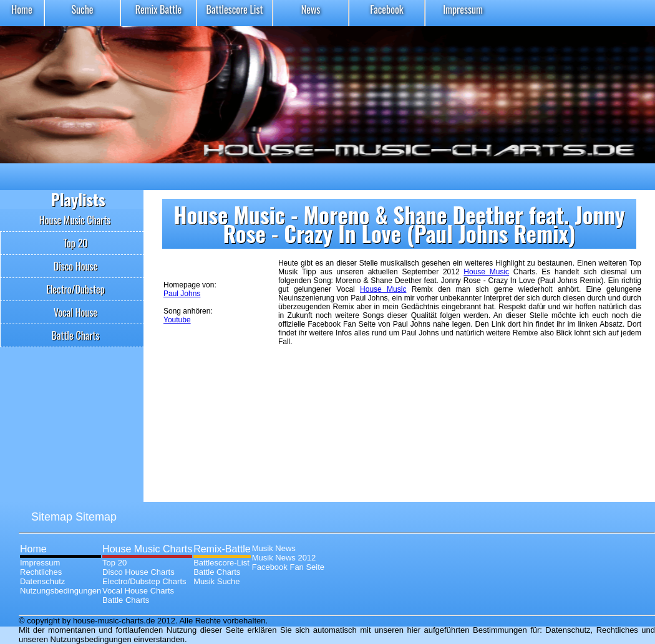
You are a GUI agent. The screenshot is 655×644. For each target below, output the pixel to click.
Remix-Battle (222, 549)
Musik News (274, 548)
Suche (82, 9)
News (311, 9)
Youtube (177, 320)
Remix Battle (159, 9)
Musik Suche (216, 581)
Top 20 (75, 243)
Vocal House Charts (138, 591)
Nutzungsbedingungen (61, 591)
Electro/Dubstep (75, 289)
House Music (486, 272)
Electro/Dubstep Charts (144, 581)
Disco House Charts (138, 572)
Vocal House (75, 312)
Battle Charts (76, 335)
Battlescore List (235, 9)
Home (22, 9)
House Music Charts (75, 220)
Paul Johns (182, 294)
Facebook (386, 9)
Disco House (76, 266)
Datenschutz (42, 581)
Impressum (463, 9)
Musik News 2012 (284, 558)
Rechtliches (41, 572)
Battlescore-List (221, 563)
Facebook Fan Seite (288, 567)
